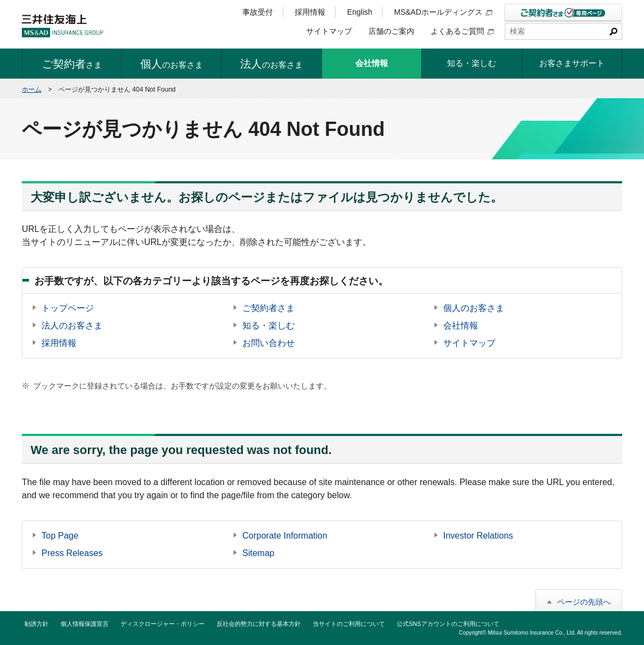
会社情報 (461, 326)
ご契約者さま (269, 308)
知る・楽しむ (269, 326)
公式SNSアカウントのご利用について (448, 624)
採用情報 (310, 12)
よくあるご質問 (462, 31)
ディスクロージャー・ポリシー (163, 624)
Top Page (60, 536)
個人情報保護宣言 (85, 624)
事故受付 (258, 12)
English (360, 12)
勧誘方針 (37, 624)
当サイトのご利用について (349, 624)
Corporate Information (285, 536)
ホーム (32, 89)
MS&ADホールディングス (443, 12)
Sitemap (258, 553)
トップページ (68, 308)
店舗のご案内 (391, 31)
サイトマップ (329, 31)
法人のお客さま (72, 326)
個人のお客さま (474, 308)
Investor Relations (478, 536)
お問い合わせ (269, 343)
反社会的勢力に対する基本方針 (259, 624)
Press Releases (72, 553)
